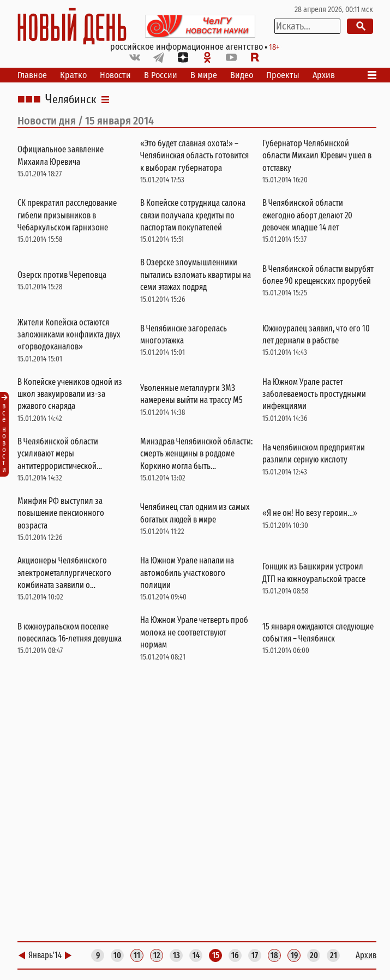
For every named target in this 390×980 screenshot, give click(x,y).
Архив (324, 75)
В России (161, 75)
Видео (242, 75)
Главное (32, 75)
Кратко (73, 75)
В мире (204, 75)
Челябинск (71, 99)
